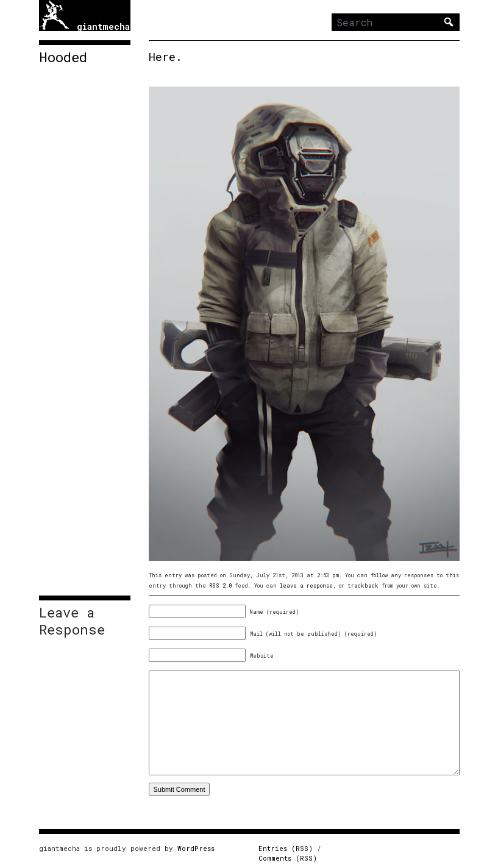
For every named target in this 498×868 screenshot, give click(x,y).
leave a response (306, 585)
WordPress (196, 848)
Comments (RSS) (288, 858)
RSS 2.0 (220, 585)
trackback (363, 585)
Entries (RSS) (286, 848)
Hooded (63, 57)
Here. (165, 57)
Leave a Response (72, 621)
